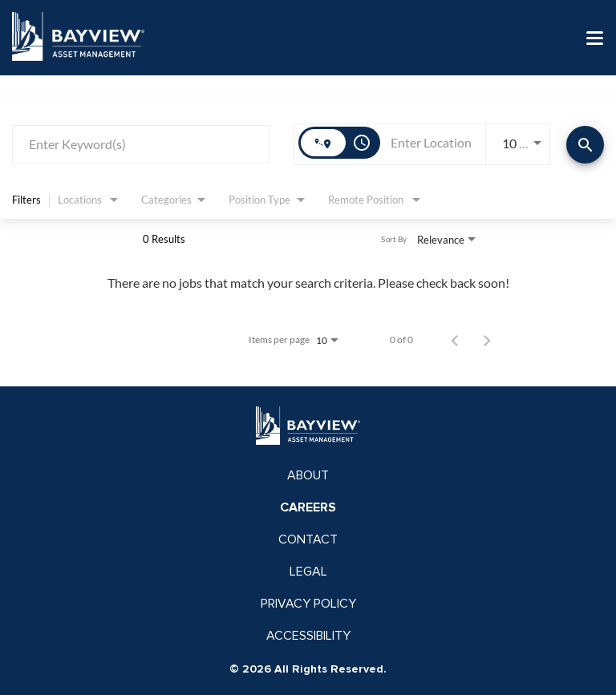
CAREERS (308, 507)
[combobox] (141, 144)
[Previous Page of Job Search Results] (455, 340)
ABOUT (308, 475)
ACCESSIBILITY (308, 636)
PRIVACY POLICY (308, 604)
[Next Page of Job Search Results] (487, 340)
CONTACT (308, 539)
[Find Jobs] (585, 145)
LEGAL (308, 572)
